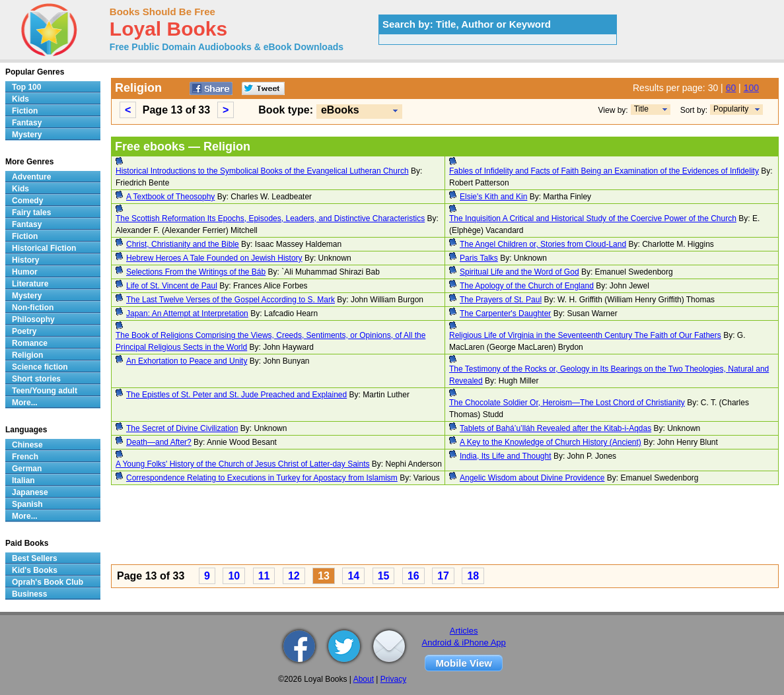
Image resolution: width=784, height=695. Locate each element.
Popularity (731, 109)
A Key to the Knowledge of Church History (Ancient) (551, 442)
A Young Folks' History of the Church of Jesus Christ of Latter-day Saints (242, 464)
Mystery (27, 135)
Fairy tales (31, 213)
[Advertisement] (445, 527)
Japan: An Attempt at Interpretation (187, 314)
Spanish (27, 504)
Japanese (30, 492)
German (27, 469)
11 (264, 576)
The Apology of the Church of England (527, 286)
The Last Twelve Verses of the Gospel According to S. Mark (231, 300)
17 (443, 576)
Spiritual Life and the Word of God (519, 272)
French (25, 457)
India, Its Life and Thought (506, 456)
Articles (464, 631)
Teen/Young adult (45, 391)
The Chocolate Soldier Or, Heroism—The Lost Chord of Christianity (567, 403)
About (364, 679)
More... (25, 403)
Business (29, 594)
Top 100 (26, 87)
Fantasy (27, 123)
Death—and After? (159, 442)
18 (473, 576)
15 (384, 576)
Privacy (393, 679)
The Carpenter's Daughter (505, 314)
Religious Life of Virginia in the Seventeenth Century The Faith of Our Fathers (585, 335)
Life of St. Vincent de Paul (172, 286)
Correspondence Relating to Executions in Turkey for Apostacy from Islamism (262, 478)
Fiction (25, 111)
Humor (25, 272)
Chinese (27, 445)
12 (294, 576)
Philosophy (33, 319)
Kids (20, 99)
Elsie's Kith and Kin (493, 197)
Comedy (27, 201)
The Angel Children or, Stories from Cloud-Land (543, 244)
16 (413, 576)
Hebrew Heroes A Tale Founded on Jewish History (214, 258)
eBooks (340, 110)
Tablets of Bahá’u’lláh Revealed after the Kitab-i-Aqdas (555, 428)
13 (324, 576)
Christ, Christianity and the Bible (183, 244)
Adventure (31, 177)
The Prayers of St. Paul (501, 300)
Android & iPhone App (464, 643)
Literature (30, 284)
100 (751, 88)
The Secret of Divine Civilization (182, 428)
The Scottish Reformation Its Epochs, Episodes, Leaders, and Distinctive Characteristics (270, 218)
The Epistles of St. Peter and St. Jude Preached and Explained (236, 395)
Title (641, 109)
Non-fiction (33, 308)
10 (234, 576)
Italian (23, 480)
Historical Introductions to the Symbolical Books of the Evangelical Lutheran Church (262, 171)
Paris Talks (479, 258)
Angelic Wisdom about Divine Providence (532, 478)
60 (731, 88)
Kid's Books (35, 570)
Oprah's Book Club (48, 582)
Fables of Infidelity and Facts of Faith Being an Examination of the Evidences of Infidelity (604, 171)
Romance (30, 343)
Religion (27, 355)
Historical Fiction (44, 248)
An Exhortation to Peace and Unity (187, 361)
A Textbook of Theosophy (170, 197)
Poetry (24, 331)
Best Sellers (35, 558)
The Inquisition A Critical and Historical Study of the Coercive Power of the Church (593, 218)
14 (353, 576)
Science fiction (40, 367)
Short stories (36, 379)
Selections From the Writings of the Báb (196, 272)
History (25, 260)
